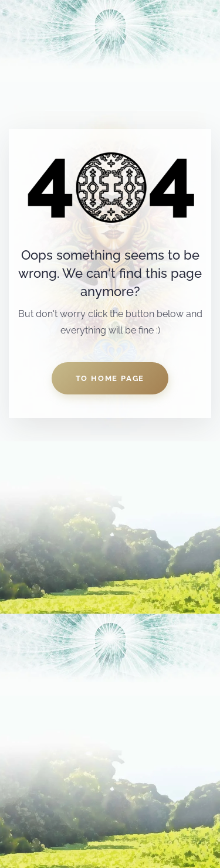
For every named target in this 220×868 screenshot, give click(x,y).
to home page (110, 378)
